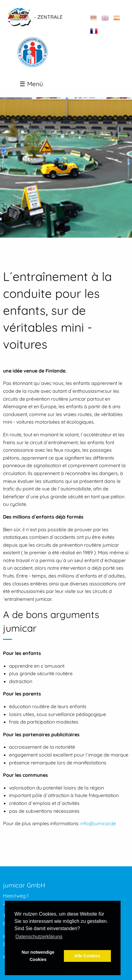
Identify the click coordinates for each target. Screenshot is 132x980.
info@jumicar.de (98, 823)
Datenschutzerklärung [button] (39, 937)
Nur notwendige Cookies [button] (38, 956)
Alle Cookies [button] (87, 956)
